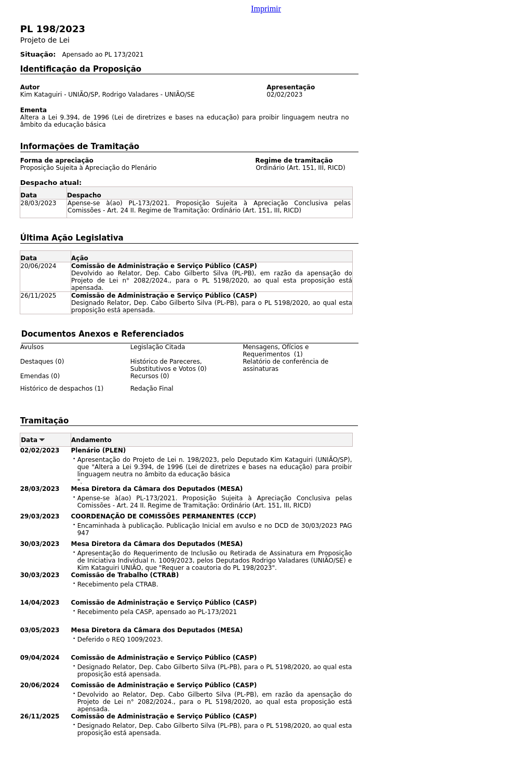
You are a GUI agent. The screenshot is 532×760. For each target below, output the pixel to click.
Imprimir (266, 9)
